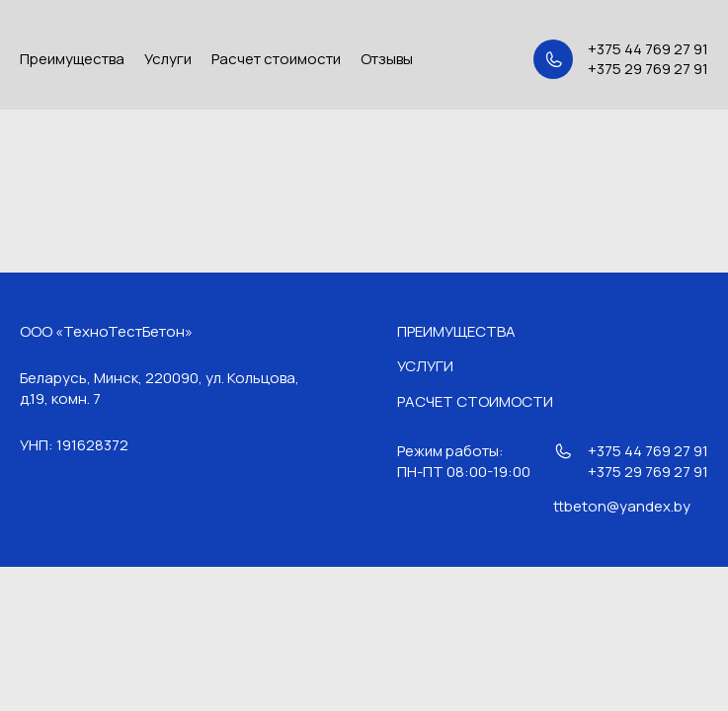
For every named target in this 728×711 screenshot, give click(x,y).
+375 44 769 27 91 (648, 49)
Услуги (168, 59)
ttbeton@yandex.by (622, 507)
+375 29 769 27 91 (648, 69)
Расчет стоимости (276, 59)
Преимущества (72, 59)
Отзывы (387, 59)
